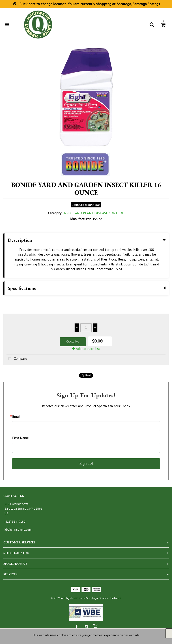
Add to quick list (86, 349)
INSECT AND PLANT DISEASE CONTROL (93, 213)
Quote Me (73, 341)
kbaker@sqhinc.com (18, 530)
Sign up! (86, 464)
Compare (17, 359)
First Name (20, 438)
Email (16, 417)
